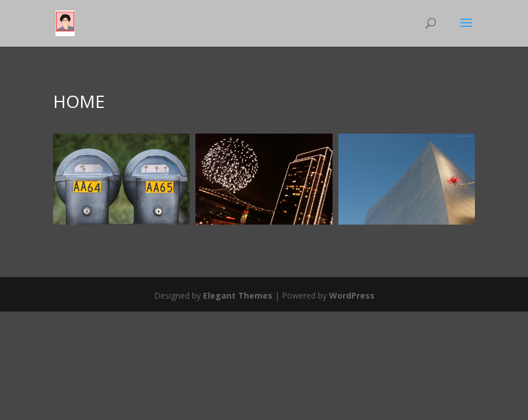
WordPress (352, 295)
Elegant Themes (238, 295)
